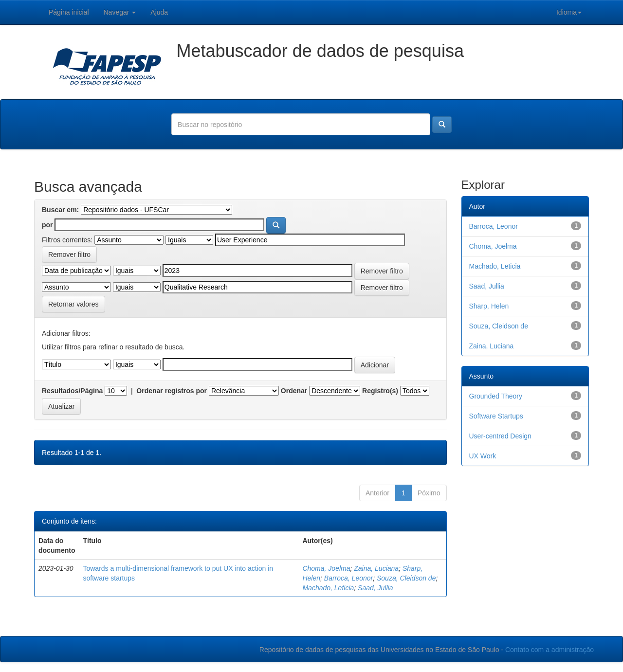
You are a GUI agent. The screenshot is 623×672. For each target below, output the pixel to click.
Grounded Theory (496, 396)
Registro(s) (380, 391)
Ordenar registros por (172, 391)
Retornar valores (73, 304)
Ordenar (294, 391)
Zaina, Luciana (376, 568)
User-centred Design (500, 436)
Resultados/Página (72, 391)
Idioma (569, 12)
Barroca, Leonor (348, 578)
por (47, 225)
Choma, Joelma (326, 568)
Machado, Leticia (328, 588)
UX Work (483, 456)
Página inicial (69, 12)
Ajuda (159, 12)
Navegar (120, 12)
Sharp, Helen (489, 306)
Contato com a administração (550, 650)
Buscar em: (60, 210)
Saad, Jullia (375, 588)
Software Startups (496, 416)
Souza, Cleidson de (406, 578)
